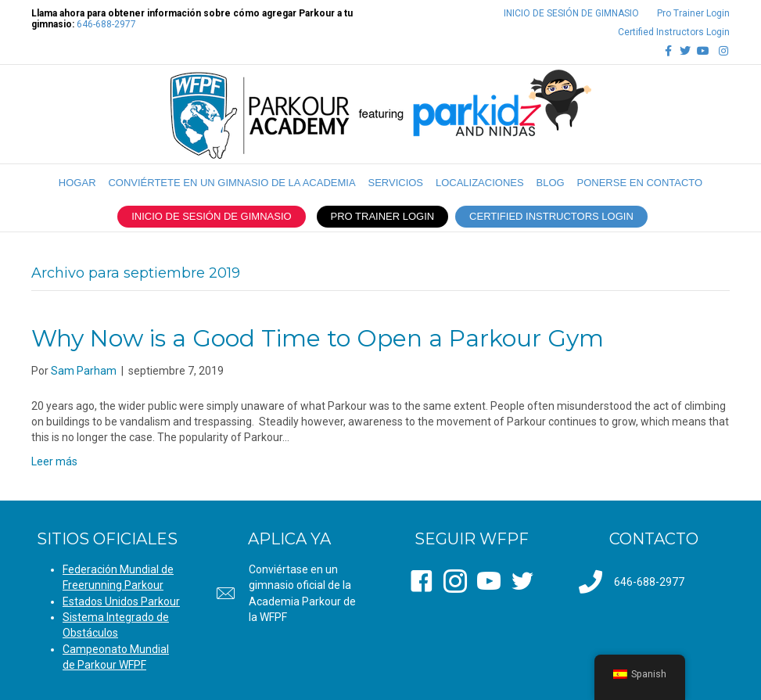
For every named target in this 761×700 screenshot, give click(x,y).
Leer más (54, 461)
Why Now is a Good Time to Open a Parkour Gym (318, 338)
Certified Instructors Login (674, 32)
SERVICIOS (395, 183)
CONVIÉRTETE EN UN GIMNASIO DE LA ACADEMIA (232, 183)
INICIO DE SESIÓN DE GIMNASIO (571, 13)
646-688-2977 (106, 24)
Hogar (77, 183)
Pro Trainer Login (693, 13)
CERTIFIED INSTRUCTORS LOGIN (551, 216)
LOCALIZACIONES (480, 183)
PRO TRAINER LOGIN (383, 216)
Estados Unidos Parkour (121, 601)
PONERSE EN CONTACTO (640, 183)
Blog (551, 183)
